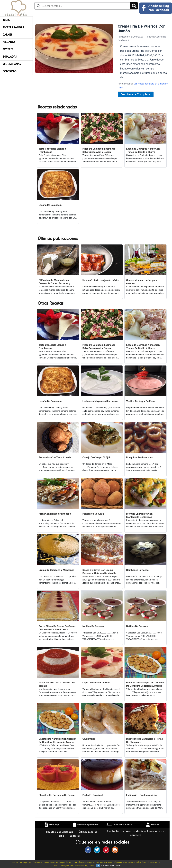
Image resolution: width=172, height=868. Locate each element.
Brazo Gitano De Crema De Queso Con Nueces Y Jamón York (57, 628)
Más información (108, 866)
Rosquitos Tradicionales (139, 457)
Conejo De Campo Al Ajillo (97, 457)
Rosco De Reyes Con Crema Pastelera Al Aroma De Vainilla (99, 572)
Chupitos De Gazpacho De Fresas (57, 795)
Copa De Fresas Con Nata (96, 683)
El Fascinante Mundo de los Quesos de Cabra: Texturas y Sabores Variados (54, 282)
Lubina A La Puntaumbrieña (141, 795)
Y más (118, 866)
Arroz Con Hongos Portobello (55, 514)
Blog (62, 836)
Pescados (9, 42)
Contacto (9, 71)
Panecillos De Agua (93, 514)
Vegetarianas (12, 64)
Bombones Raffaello (137, 570)
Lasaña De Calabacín (50, 205)
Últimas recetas (88, 832)
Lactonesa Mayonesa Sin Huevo (100, 401)
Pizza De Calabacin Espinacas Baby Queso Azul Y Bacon (99, 150)
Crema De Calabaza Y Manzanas (56, 570)
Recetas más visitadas (60, 832)
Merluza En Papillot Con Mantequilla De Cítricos (139, 515)
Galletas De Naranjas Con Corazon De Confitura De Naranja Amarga (145, 684)
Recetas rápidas (13, 27)
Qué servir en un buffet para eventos (142, 282)
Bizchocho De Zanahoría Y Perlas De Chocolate (144, 740)
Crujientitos (89, 739)
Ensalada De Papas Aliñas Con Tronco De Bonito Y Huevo (143, 150)
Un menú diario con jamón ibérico (101, 280)
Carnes (7, 35)
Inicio (6, 20)
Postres (8, 49)
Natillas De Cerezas (93, 626)
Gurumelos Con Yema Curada (55, 457)
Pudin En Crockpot (93, 795)
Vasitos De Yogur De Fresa (141, 401)
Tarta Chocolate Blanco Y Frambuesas (53, 150)
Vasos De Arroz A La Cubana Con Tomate (57, 684)
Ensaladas (10, 57)
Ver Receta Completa (136, 94)
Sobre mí (75, 836)
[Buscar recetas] (82, 6)
